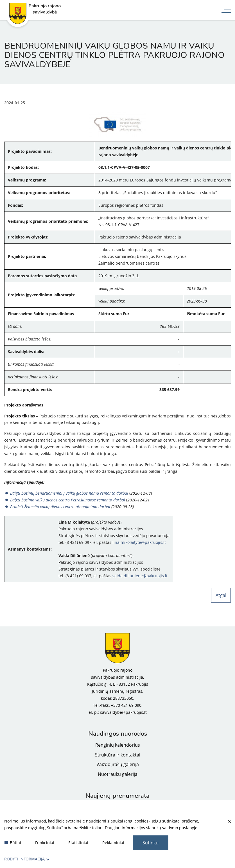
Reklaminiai (111, 843)
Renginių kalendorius (118, 745)
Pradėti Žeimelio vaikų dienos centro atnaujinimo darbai (61, 507)
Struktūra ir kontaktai (118, 755)
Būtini (13, 843)
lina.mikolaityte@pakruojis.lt (139, 542)
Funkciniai (42, 843)
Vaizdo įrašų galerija (118, 764)
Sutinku (151, 843)
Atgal (221, 595)
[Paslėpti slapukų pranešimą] (229, 822)
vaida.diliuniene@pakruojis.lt (140, 576)
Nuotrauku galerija (118, 774)
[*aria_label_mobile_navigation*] (227, 10)
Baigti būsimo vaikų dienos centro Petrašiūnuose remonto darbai (68, 500)
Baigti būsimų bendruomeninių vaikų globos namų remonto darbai (69, 493)
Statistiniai (76, 843)
